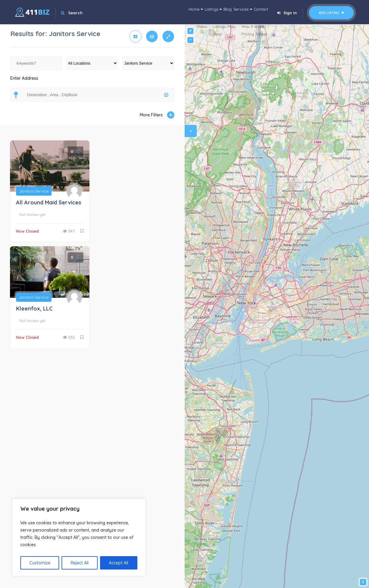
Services (229, 12)
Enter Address (24, 82)
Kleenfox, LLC (34, 309)
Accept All (119, 563)
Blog (206, 12)
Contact (257, 12)
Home (156, 12)
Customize (40, 563)
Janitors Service (34, 191)
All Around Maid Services (49, 202)
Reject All (80, 563)
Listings (183, 12)
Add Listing (331, 13)
